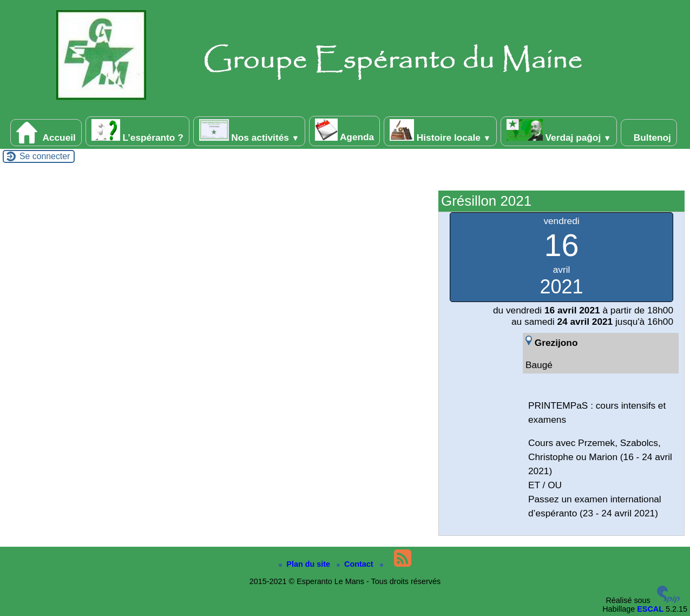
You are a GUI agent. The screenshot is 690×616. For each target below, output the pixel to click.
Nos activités (249, 131)
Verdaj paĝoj (559, 131)
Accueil (46, 133)
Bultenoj (649, 133)
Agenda (344, 130)
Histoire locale (440, 131)
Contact (356, 564)
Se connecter (45, 156)
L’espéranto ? (137, 131)
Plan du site (305, 564)
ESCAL (650, 609)
